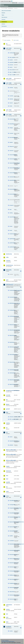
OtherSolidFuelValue (12, 355)
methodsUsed (12, 177)
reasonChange (12, 217)
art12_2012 (9, 48)
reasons (11, 103)
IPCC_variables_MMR (12, 419)
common (8, 261)
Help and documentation (6, 11)
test (7, 614)
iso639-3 (11, 536)
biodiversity (9, 254)
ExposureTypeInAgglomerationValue (12, 522)
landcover (9, 471)
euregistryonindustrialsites (10, 390)
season (11, 67)
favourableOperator (12, 138)
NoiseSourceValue (12, 567)
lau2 (7, 479)
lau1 (7, 476)
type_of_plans (12, 75)
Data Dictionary (11, 8)
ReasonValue (12, 362)
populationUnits (12, 180)
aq (7, 44)
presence (11, 65)
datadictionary (10, 265)
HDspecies (12, 146)
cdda (7, 257)
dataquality (9, 270)
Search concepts (16, 40)
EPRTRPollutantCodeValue (12, 303)
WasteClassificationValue (12, 380)
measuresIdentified (12, 155)
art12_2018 (9, 78)
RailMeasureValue (12, 575)
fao (7, 400)
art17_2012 (9, 110)
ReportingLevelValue (12, 579)
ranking (11, 213)
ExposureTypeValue (12, 527)
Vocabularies (4, 22)
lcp (7, 487)
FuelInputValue (12, 310)
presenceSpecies (12, 194)
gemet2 (8, 409)
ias (7, 428)
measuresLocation (12, 159)
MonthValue (12, 342)
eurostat (8, 395)
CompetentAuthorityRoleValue (12, 508)
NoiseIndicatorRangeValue (12, 550)
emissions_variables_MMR (12, 417)
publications (9, 605)
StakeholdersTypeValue (12, 588)
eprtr (7, 280)
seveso (8, 609)
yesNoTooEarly (12, 243)
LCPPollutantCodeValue (12, 316)
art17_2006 (9, 83)
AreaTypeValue (12, 505)
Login (14, 3)
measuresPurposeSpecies (12, 168)
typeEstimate (12, 239)
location (11, 60)
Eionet (6, 8)
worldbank (9, 627)
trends (11, 106)
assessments (12, 119)
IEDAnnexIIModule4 (10, 460)
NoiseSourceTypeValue (12, 563)
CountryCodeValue (12, 297)
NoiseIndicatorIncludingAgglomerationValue (12, 544)
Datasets (3, 13)
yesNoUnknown (12, 247)
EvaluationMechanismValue (12, 517)
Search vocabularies (7, 40)
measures (12, 151)
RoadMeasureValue (12, 583)
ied (7, 432)
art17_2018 (9, 115)
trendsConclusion (12, 234)
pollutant (11, 445)
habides (8, 423)
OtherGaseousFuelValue (12, 347)
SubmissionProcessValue (12, 595)
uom (7, 617)
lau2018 (8, 482)
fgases (8, 404)
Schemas (3, 19)
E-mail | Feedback (5, 640)
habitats (11, 142)
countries (11, 96)
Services (3, 24)
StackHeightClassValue (12, 370)
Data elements (4, 17)
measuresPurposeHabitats (12, 163)
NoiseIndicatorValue (12, 555)
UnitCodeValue (12, 373)
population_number (12, 62)
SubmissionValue (12, 599)
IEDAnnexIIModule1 (10, 450)
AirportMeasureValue (12, 501)
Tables (3, 15)
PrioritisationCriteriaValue (12, 571)
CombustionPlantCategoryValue (12, 290)
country (11, 631)
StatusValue (12, 592)
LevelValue (12, 541)
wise (7, 622)
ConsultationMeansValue (12, 513)
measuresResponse (12, 173)
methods (11, 99)
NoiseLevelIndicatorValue (12, 559)
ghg (7, 412)
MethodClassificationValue (12, 330)
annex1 (11, 437)
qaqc (11, 209)
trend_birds (12, 70)
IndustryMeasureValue (12, 531)
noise (7, 496)
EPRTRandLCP (10, 285)
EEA (7, 1)
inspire (8, 466)
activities (11, 88)
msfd (7, 491)
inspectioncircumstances (12, 441)
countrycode (12, 53)
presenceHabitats (12, 189)
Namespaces (4, 26)
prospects (12, 205)
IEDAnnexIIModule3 (10, 455)
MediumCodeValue (12, 325)
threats (11, 226)
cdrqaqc (11, 128)
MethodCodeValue (12, 335)
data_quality (12, 57)
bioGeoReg (12, 124)
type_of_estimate (12, 72)
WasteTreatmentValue (12, 384)
